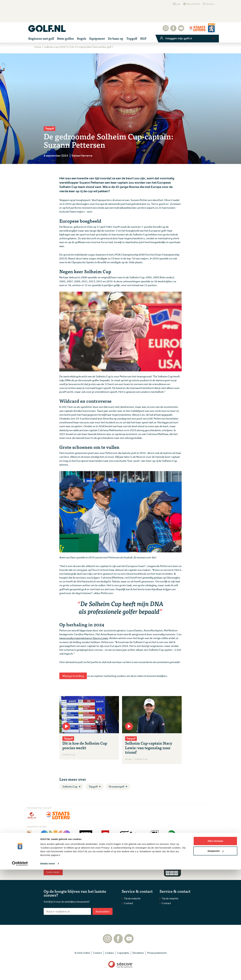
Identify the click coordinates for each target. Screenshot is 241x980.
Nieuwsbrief (193, 4)
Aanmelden (103, 911)
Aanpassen (215, 961)
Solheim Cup (70, 786)
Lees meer (53, 872)
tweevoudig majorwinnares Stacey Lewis (84, 638)
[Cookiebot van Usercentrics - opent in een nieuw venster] (20, 974)
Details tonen (48, 974)
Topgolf (93, 786)
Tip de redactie (132, 898)
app (178, 4)
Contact (129, 903)
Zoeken (210, 4)
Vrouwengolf (117, 786)
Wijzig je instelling (73, 676)
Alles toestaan (215, 951)
